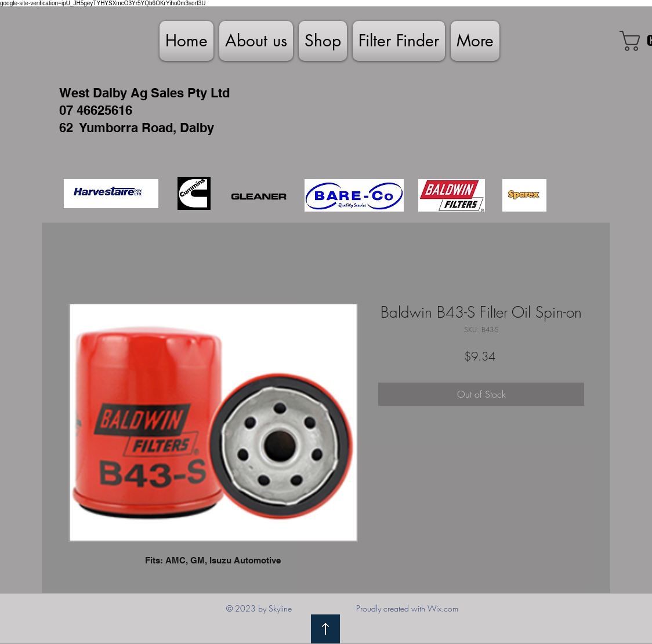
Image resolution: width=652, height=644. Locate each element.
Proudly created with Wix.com (407, 608)
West (74, 93)
